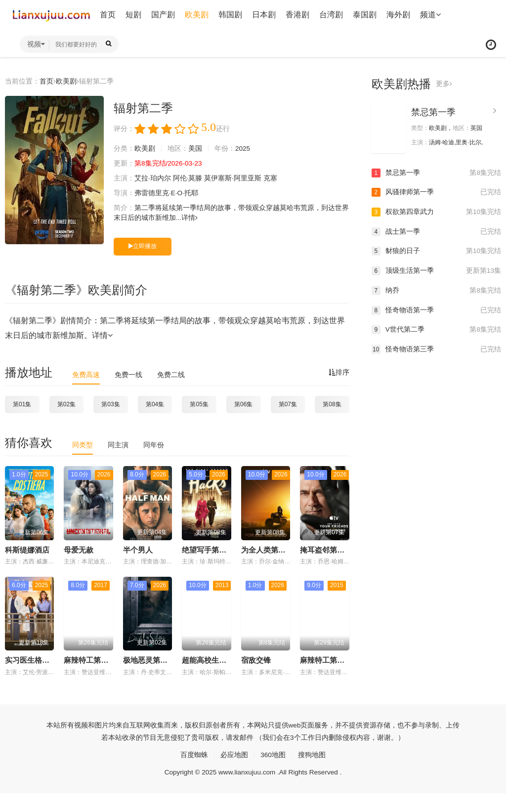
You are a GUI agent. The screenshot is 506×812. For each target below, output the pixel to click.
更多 (444, 84)
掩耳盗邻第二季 (326, 549)
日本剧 (264, 15)
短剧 (133, 15)
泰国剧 (365, 15)
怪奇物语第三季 (436, 349)
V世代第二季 (436, 329)
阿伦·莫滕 (188, 178)
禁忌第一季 (433, 112)
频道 (430, 15)
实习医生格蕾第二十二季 (46, 660)
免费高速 (86, 374)
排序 (339, 372)
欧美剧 (197, 15)
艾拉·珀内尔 (153, 178)
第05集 (199, 404)
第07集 (288, 404)
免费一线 (128, 374)
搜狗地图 (312, 754)
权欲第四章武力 (436, 212)
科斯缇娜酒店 (27, 549)
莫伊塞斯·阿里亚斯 (233, 178)
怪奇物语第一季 (436, 310)
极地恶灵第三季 (149, 660)
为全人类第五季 (267, 549)
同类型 (83, 445)
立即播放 (143, 246)
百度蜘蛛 (194, 754)
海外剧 (398, 15)
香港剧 (297, 15)
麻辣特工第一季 (326, 660)
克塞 (270, 178)
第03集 (110, 404)
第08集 (332, 404)
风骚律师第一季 (436, 192)
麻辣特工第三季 (90, 660)
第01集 (22, 404)
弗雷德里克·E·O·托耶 (167, 193)
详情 (190, 218)
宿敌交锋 (256, 660)
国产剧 (163, 15)
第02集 (66, 404)
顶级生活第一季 (436, 271)
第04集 (155, 404)
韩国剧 (230, 15)
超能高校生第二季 (211, 660)
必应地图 (234, 754)
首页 (108, 15)
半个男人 (138, 549)
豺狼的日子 (436, 251)
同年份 (154, 445)
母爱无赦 (79, 549)
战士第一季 (436, 231)
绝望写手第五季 (208, 549)
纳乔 (436, 290)
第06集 (243, 404)
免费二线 (171, 374)
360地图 (273, 754)
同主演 (118, 445)
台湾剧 (331, 15)
